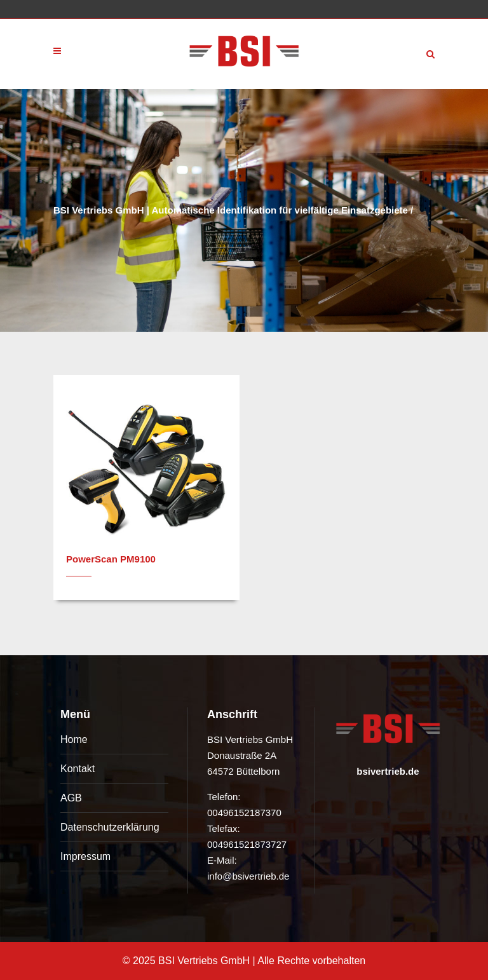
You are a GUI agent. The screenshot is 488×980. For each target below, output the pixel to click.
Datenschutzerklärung (110, 827)
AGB (71, 798)
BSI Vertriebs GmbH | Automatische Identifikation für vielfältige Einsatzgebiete (231, 210)
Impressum (85, 856)
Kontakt (78, 769)
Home (74, 739)
